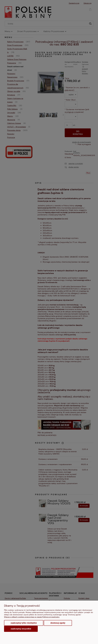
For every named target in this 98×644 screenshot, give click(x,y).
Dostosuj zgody (58, 623)
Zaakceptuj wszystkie (21, 629)
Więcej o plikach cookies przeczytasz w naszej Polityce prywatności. (32, 617)
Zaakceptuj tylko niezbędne (24, 623)
